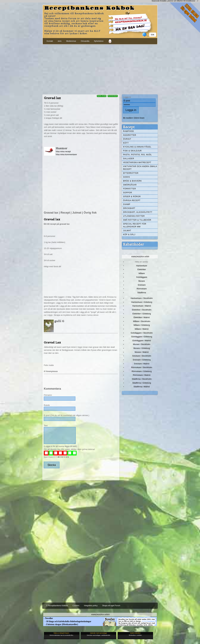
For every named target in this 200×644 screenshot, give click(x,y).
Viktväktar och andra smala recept (140, 168)
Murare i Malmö (142, 352)
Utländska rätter (134, 216)
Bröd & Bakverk (132, 181)
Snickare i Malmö (142, 364)
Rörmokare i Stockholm (142, 367)
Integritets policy (91, 606)
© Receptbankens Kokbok (57, 606)
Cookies (76, 606)
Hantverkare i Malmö (142, 306)
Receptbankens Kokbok (90, 8)
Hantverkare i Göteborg (142, 302)
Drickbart (129, 208)
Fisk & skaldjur (132, 151)
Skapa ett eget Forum (111, 606)
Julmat (127, 231)
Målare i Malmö (142, 329)
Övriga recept (132, 200)
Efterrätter (131, 173)
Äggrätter (130, 135)
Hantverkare (142, 266)
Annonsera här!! (100, 615)
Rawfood (128, 131)
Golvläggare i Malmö (142, 341)
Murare (142, 281)
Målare (142, 273)
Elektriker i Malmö (142, 317)
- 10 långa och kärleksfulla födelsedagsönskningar (67, 621)
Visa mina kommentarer (66, 154)
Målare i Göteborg (142, 325)
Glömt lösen (139, 118)
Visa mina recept (63, 151)
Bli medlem (128, 118)
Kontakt (50, 41)
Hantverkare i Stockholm (142, 298)
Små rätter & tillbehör (137, 220)
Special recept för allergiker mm (135, 225)
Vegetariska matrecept (137, 162)
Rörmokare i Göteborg (142, 371)
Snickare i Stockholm (142, 356)
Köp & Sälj (129, 235)
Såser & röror (132, 197)
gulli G (59, 321)
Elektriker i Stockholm (142, 310)
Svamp (127, 204)
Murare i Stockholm (142, 344)
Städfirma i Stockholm (142, 379)
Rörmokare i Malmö (142, 375)
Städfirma (142, 293)
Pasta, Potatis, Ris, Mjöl (137, 155)
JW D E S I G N (63, 457)
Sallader (129, 159)
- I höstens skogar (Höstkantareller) (61, 624)
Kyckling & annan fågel (137, 147)
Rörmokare (142, 289)
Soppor (128, 193)
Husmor (62, 148)
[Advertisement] (100, 69)
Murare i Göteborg (142, 348)
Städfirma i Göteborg (142, 383)
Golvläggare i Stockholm (142, 333)
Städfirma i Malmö (142, 387)
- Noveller (48, 618)
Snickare (142, 285)
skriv (60, 41)
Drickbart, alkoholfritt (138, 212)
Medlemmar (71, 41)
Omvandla (85, 41)
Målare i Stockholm (142, 321)
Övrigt (127, 139)
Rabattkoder (133, 244)
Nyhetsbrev (99, 41)
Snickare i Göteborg (142, 360)
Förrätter (129, 189)
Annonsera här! (140, 257)
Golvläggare (142, 277)
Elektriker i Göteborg (142, 314)
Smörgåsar (130, 185)
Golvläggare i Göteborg (142, 337)
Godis (127, 177)
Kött (126, 143)
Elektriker (142, 269)
